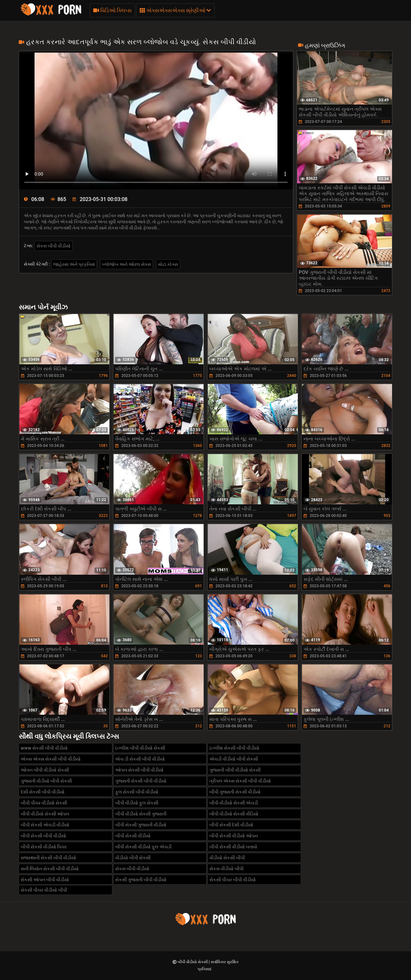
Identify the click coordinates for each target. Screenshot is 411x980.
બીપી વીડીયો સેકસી (193, 962)
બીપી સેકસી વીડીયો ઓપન (234, 836)
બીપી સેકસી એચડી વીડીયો (45, 825)
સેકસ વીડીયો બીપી (226, 869)
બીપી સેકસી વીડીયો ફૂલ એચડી (143, 847)
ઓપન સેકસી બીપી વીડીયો (139, 770)
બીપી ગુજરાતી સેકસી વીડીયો (235, 792)
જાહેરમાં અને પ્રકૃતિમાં (74, 264)
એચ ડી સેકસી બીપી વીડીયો (140, 759)
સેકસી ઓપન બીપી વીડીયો (45, 880)
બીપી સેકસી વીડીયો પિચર (44, 847)
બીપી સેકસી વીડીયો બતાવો (233, 847)
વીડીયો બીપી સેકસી (133, 858)
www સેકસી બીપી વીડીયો (44, 748)
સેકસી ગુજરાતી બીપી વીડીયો (141, 880)
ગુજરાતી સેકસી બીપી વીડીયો (141, 781)
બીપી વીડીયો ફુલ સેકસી (137, 803)
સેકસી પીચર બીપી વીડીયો (233, 880)
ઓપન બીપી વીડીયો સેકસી (45, 770)
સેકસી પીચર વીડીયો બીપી (44, 890)
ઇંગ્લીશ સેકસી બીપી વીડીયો (234, 748)
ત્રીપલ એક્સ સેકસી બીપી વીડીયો (240, 781)
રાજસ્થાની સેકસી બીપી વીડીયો (48, 858)
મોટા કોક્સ (168, 264)
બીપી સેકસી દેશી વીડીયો (231, 825)
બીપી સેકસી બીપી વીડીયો (43, 836)
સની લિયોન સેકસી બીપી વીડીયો (50, 869)
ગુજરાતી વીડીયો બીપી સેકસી (46, 781)
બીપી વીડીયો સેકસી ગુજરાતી (141, 814)
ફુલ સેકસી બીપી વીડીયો (137, 792)
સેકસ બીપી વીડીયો (54, 246)
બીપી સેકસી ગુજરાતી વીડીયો (141, 825)
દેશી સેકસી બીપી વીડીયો (43, 792)
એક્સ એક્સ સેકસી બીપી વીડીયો (51, 759)
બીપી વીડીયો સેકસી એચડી (234, 803)
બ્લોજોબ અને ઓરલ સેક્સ (126, 264)
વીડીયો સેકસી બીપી (227, 858)
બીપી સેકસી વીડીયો (133, 836)
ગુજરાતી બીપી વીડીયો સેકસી (235, 770)
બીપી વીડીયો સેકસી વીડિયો (234, 814)
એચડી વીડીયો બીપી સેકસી (234, 759)
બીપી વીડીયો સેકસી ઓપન (45, 814)
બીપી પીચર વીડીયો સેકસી (44, 803)
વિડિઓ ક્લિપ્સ (112, 10)
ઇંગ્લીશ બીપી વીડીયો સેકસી (140, 748)
